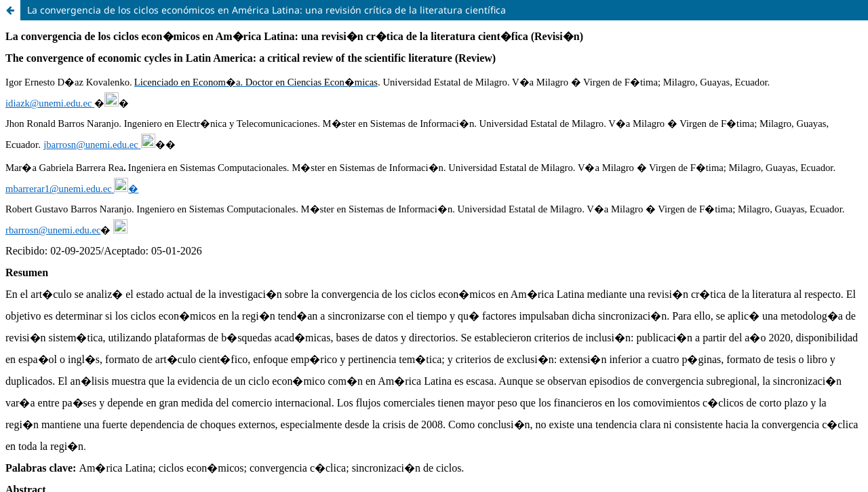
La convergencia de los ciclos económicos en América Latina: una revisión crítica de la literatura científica (267, 10)
